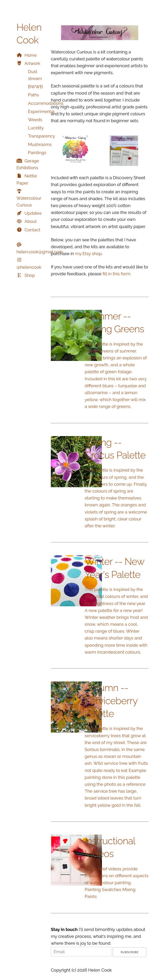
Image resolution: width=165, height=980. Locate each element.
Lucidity (36, 128)
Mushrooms (40, 144)
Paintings (37, 153)
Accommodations (46, 103)
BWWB (36, 87)
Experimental (41, 111)
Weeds (35, 120)
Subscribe (129, 952)
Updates (33, 213)
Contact (32, 230)
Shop (30, 275)
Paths (34, 95)
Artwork (32, 63)
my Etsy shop (88, 254)
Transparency (42, 136)
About (31, 221)
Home (31, 55)
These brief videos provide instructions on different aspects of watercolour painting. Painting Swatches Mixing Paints (117, 883)
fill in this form (117, 274)
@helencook (29, 267)
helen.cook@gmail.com (40, 252)
